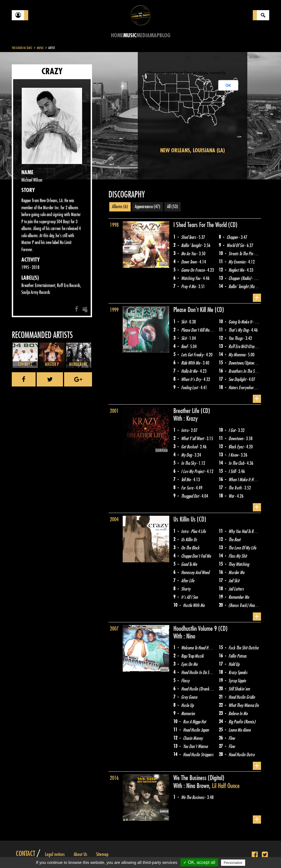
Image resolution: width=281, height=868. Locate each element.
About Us (80, 854)
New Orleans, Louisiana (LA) (193, 151)
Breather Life (187, 411)
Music (130, 35)
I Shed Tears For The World (201, 225)
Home (117, 35)
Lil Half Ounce (226, 786)
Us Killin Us (185, 519)
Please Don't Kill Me (194, 310)
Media (143, 35)
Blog (165, 35)
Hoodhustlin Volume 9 (196, 629)
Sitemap (102, 854)
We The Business (191, 778)
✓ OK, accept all (199, 862)
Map (155, 35)
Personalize (233, 863)
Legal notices (55, 854)
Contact (25, 854)
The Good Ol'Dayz (22, 48)
